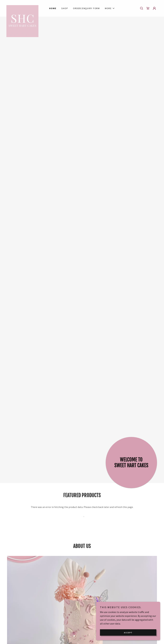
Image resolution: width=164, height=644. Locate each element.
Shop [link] (65, 8)
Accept (128, 633)
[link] (25, 6)
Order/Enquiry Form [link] (86, 8)
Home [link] (53, 8)
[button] (110, 8)
